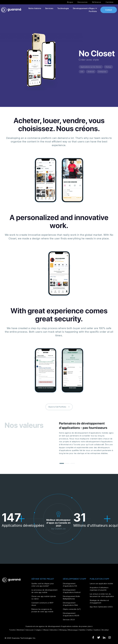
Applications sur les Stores (91, 67)
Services (49, 8)
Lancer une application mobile (101, 584)
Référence (97, 2)
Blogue (70, 2)
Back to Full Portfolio (59, 411)
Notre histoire (35, 8)
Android (91, 72)
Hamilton (82, 630)
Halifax (90, 630)
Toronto (12, 630)
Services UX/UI (69, 620)
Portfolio (93, 11)
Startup (108, 67)
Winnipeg (63, 630)
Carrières (110, 2)
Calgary (38, 630)
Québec (97, 630)
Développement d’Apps (84, 8)
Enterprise (102, 72)
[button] (62, 466)
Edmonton (54, 630)
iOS (82, 72)
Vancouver (29, 630)
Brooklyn (105, 630)
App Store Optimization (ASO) (101, 607)
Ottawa (46, 630)
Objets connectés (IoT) (72, 609)
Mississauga (73, 630)
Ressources (83, 2)
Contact (109, 10)
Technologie (63, 8)
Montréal (20, 630)
